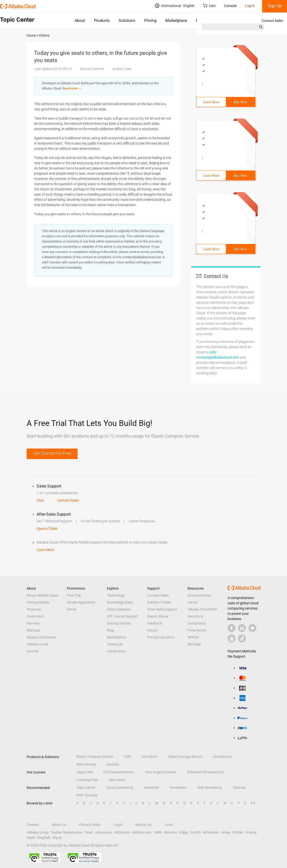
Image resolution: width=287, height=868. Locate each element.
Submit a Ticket (159, 602)
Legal (118, 825)
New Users (117, 780)
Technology (116, 595)
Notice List (143, 825)
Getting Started (119, 623)
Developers (178, 788)
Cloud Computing (120, 788)
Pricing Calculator (161, 637)
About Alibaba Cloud (42, 595)
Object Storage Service (185, 757)
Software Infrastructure (205, 772)
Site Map (194, 644)
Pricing (150, 21)
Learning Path (87, 780)
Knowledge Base (120, 602)
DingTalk (44, 838)
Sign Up (275, 6)
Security (113, 764)
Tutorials (239, 788)
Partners (33, 623)
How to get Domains (161, 772)
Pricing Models (38, 602)
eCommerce (222, 757)
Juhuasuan (103, 832)
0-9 (253, 803)
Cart (209, 6)
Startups (33, 630)
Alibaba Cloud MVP (202, 609)
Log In (250, 6)
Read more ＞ (72, 88)
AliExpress (122, 832)
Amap (226, 832)
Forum (152, 630)
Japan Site (85, 772)
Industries (151, 788)
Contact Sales (272, 21)
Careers (33, 825)
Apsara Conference (41, 637)
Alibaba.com (142, 832)
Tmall (88, 832)
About (80, 21)
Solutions (127, 21)
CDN (127, 757)
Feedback (155, 623)
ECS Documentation (119, 772)
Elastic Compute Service (95, 757)
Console (230, 6)
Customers (35, 616)
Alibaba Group (38, 832)
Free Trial (74, 595)
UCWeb (238, 832)
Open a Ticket (47, 529)
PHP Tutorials (87, 795)
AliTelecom (211, 832)
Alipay (57, 838)
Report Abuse (158, 616)
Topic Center (86, 788)
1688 (157, 832)
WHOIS (193, 637)
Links (169, 825)
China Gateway (119, 609)
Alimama (170, 832)
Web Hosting (86, 764)
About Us (59, 825)
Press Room (197, 630)
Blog (110, 630)
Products (102, 21)
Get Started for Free (52, 453)
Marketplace (176, 21)
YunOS (195, 832)
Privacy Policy (90, 825)
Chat (40, 500)
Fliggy (184, 832)
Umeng (251, 832)
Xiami (31, 838)
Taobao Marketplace (67, 832)
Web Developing (210, 788)
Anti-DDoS (149, 757)
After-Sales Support (162, 609)
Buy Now (240, 102)
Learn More (211, 102)
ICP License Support (122, 616)
